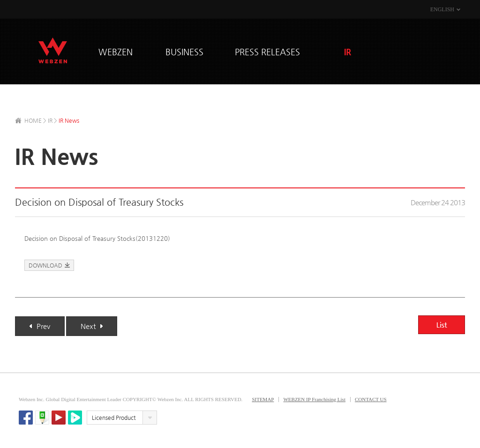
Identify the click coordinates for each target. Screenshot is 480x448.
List (442, 325)
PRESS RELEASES (267, 52)
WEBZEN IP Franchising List (314, 399)
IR (348, 52)
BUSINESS (184, 52)
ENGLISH (442, 9)
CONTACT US (371, 399)
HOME (33, 120)
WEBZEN (53, 50)
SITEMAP (263, 399)
